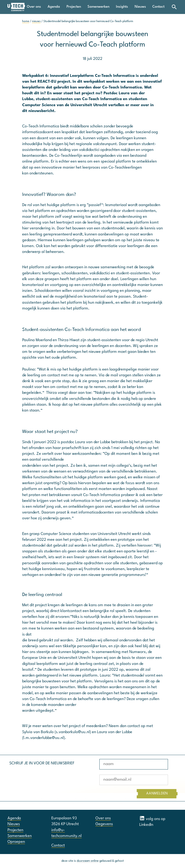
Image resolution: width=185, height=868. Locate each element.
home (26, 21)
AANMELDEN (157, 794)
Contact (158, 7)
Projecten (74, 7)
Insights (122, 7)
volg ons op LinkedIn (152, 821)
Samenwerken (98, 7)
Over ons (34, 7)
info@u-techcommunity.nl (66, 833)
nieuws (36, 21)
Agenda (54, 7)
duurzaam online (88, 861)
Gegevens (104, 824)
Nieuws (140, 7)
